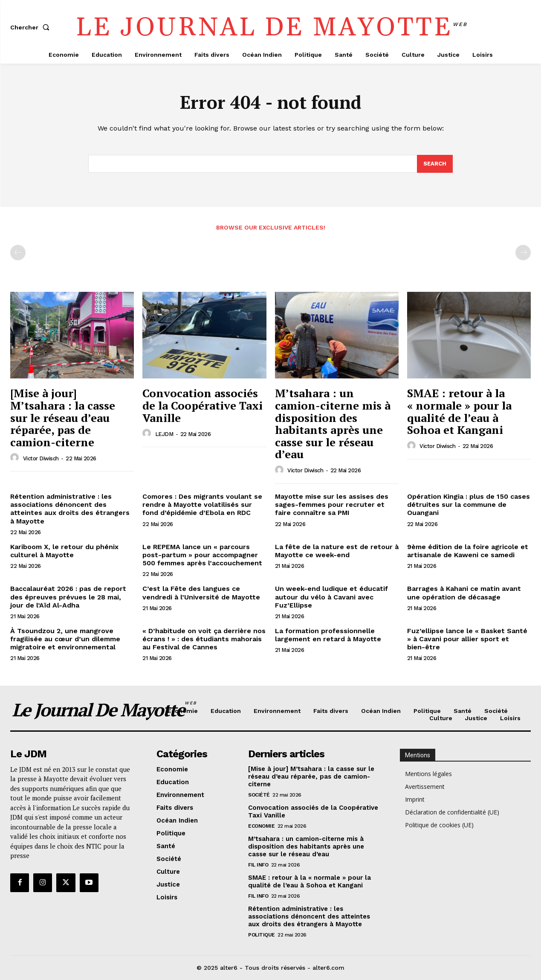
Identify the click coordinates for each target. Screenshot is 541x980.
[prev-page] (18, 253)
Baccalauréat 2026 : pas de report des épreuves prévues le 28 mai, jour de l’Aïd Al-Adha (68, 597)
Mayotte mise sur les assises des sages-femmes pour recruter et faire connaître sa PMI (332, 505)
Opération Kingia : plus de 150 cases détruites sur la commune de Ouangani (469, 505)
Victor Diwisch (41, 458)
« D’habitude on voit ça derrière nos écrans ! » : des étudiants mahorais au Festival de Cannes (204, 639)
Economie (261, 826)
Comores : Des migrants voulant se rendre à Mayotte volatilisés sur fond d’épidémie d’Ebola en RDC (202, 505)
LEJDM (164, 434)
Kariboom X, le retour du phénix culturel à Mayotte (64, 551)
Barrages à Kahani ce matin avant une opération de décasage (464, 593)
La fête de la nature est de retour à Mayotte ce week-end (337, 551)
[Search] (435, 164)
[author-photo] (16, 458)
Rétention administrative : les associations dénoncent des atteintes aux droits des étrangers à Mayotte (70, 509)
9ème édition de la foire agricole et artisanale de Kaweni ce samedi (468, 551)
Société (259, 795)
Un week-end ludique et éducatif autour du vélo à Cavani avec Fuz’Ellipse (331, 597)
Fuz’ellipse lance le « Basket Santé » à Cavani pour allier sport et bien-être (467, 639)
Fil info (258, 865)
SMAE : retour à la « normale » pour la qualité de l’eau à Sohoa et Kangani (459, 412)
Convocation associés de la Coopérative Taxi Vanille (203, 406)
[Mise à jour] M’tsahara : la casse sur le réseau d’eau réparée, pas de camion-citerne (63, 418)
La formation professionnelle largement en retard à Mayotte (328, 635)
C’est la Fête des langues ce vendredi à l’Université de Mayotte (201, 593)
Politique (262, 935)
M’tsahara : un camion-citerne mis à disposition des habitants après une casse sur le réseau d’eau (333, 424)
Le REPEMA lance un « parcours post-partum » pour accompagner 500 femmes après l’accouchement (202, 555)
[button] (32, 27)
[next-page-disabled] (523, 253)
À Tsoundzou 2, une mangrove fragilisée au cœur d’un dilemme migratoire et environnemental (65, 639)
